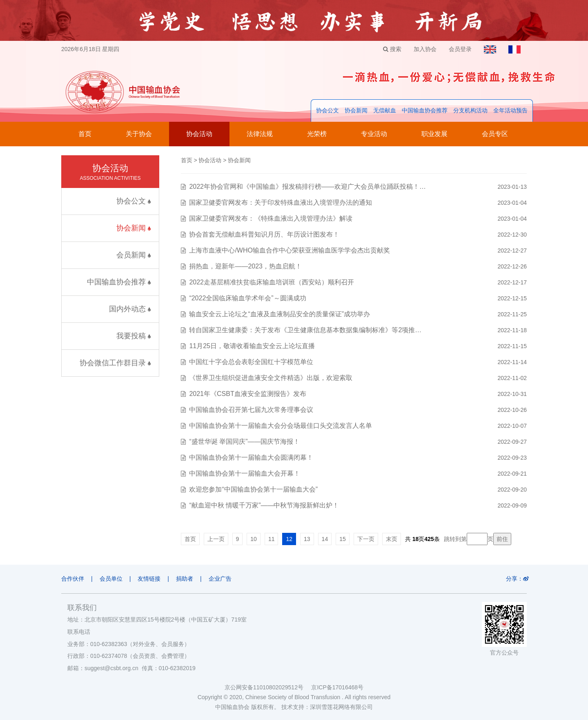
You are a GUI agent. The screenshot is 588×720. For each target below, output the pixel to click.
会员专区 (495, 134)
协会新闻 (356, 110)
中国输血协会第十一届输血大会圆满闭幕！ (251, 457)
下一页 (366, 539)
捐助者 (185, 579)
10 (254, 539)
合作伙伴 (73, 579)
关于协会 (139, 134)
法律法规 (260, 134)
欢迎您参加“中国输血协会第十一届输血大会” (253, 489)
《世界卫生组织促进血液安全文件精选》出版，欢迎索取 (271, 378)
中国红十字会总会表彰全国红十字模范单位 (251, 362)
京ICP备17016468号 (337, 687)
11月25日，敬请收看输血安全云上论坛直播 (252, 346)
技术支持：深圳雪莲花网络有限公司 (327, 707)
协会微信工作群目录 (115, 363)
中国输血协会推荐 (425, 110)
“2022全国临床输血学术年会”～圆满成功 (247, 298)
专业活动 (374, 134)
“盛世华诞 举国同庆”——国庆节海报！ (244, 442)
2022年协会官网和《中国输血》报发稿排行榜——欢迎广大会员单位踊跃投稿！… (307, 187)
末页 (392, 539)
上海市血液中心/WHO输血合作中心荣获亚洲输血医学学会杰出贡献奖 (290, 250)
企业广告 (220, 579)
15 (343, 539)
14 (325, 539)
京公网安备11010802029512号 (268, 687)
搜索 (392, 49)
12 (289, 539)
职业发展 (434, 134)
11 (272, 539)
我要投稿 (134, 336)
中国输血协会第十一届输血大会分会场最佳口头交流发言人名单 (281, 426)
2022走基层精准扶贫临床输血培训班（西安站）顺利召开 (272, 282)
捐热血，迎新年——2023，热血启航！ (245, 266)
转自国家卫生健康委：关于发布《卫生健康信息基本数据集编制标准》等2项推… (305, 330)
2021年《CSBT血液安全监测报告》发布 (247, 394)
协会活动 (199, 134)
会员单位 (111, 579)
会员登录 (460, 49)
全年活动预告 (510, 110)
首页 (85, 134)
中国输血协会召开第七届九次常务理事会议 (251, 410)
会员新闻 (134, 255)
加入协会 (425, 49)
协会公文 (327, 110)
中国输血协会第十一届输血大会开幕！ (245, 473)
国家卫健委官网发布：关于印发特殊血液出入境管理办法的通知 (281, 202)
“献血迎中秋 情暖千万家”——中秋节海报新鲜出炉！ (264, 505)
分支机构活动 (470, 110)
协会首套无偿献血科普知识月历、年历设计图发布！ (264, 234)
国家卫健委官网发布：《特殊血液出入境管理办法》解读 (271, 218)
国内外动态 (130, 309)
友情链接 (149, 579)
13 (307, 539)
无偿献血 (385, 110)
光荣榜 (317, 134)
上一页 (216, 539)
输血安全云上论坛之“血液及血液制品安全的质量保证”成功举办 (280, 314)
